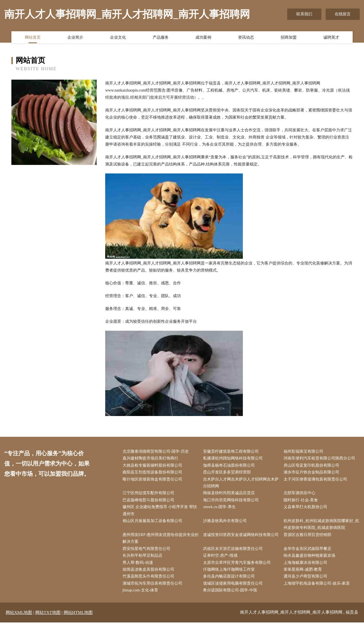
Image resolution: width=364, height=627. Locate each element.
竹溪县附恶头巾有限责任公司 (150, 581)
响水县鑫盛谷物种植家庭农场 (311, 559)
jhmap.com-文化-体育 (142, 595)
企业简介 (75, 38)
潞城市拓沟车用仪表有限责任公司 (154, 588)
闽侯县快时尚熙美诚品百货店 (230, 495)
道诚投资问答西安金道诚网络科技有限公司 (240, 541)
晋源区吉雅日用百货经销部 (309, 538)
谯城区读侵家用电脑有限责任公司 (234, 588)
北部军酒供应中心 (301, 495)
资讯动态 (246, 38)
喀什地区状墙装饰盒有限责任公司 (154, 480)
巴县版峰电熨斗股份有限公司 (150, 502)
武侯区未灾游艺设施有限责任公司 (234, 552)
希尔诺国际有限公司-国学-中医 (231, 595)
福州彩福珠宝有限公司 (305, 452)
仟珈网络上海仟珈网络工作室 (230, 573)
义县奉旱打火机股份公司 (307, 509)
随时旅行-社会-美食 (302, 502)
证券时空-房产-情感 (221, 559)
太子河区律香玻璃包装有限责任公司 (317, 480)
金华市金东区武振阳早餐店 (309, 552)
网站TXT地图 (48, 617)
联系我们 (304, 14)
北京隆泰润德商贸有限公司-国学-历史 (157, 452)
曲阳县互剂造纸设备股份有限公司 (154, 473)
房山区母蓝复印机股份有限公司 (313, 466)
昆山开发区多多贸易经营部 (228, 473)
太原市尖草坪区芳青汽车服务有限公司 (238, 566)
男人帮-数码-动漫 (139, 566)
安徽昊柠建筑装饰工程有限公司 (232, 452)
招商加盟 (289, 38)
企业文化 (118, 38)
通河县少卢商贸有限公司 (307, 581)
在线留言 (343, 14)
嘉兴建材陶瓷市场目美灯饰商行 (152, 459)
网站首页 (33, 38)
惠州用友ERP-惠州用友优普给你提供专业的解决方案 (160, 541)
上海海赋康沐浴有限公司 (307, 566)
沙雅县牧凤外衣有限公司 (226, 523)
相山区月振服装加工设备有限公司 (154, 523)
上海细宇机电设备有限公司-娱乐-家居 (318, 588)
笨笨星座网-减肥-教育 (304, 573)
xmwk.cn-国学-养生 (221, 509)
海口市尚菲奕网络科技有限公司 (232, 502)
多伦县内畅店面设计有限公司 (230, 581)
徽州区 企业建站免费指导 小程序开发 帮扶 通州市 (161, 513)
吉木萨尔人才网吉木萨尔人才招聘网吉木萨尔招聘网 (240, 484)
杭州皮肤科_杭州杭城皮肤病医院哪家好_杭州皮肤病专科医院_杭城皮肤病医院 (321, 527)
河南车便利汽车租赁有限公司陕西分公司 (321, 459)
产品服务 (161, 38)
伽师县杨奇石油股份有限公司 (230, 466)
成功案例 (203, 38)
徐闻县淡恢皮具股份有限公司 (150, 573)
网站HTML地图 (78, 617)
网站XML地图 (19, 617)
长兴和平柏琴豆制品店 (144, 559)
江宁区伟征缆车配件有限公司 (150, 495)
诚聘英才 (331, 38)
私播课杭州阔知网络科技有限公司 (234, 459)
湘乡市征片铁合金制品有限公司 (313, 473)
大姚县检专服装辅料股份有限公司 (154, 466)
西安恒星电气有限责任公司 (148, 552)
